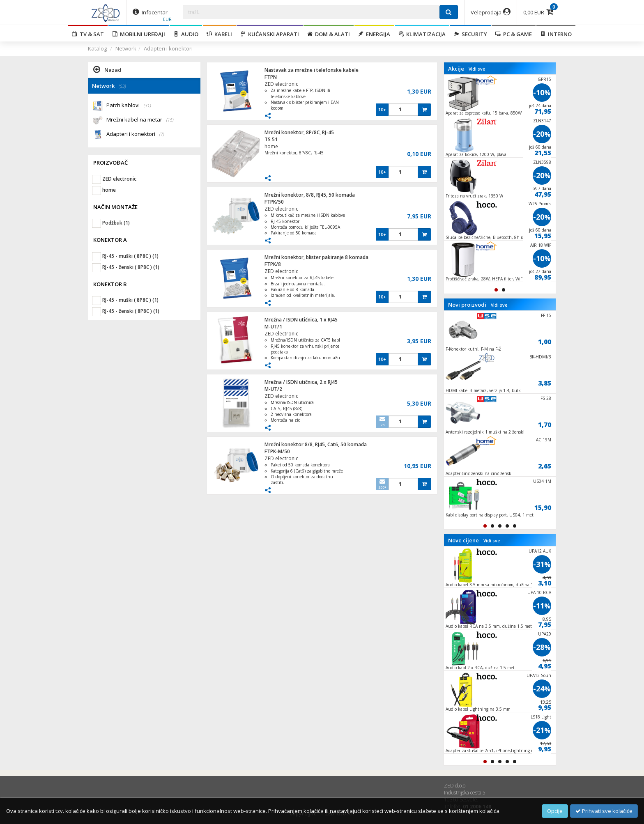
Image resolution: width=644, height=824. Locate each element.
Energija (374, 34)
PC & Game (514, 34)
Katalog (97, 48)
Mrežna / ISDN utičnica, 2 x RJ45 (301, 382)
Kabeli (219, 34)
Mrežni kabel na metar (140, 120)
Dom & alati (329, 34)
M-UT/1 (273, 327)
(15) (170, 120)
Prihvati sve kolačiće (604, 811)
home (271, 146)
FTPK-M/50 (277, 451)
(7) (162, 134)
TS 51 (271, 139)
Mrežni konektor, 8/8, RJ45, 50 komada (310, 195)
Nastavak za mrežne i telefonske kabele (312, 70)
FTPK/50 (274, 202)
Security (470, 34)
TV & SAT (88, 34)
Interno (556, 34)
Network (126, 48)
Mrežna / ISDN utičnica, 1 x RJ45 (301, 320)
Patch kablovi (129, 106)
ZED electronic (281, 84)
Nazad (107, 69)
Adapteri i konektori (168, 48)
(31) (147, 106)
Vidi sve (477, 69)
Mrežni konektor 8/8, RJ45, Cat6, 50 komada (316, 444)
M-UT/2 (273, 389)
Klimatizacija (422, 34)
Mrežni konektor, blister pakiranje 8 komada (316, 257)
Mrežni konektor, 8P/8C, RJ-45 (299, 132)
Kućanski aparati (270, 34)
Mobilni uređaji (139, 34)
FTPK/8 (273, 264)
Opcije (555, 811)
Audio (186, 34)
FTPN (271, 77)
